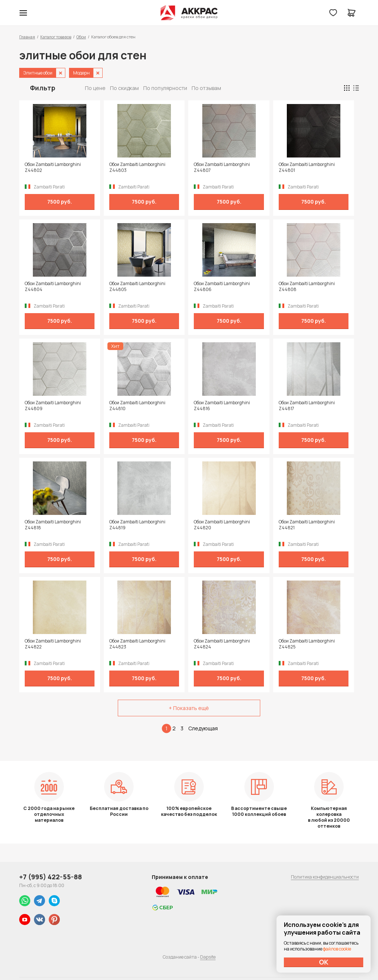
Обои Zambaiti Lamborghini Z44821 (307, 525)
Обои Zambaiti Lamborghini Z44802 (53, 167)
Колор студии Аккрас (189, 13)
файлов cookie (337, 949)
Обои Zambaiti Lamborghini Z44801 (307, 167)
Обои (81, 37)
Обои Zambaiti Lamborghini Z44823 (137, 644)
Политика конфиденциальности (325, 877)
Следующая (203, 728)
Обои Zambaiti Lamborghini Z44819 (137, 525)
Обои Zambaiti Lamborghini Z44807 (222, 167)
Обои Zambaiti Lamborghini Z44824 (222, 644)
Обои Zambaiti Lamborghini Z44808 (307, 287)
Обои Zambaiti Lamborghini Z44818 (53, 525)
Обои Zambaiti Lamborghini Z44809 (53, 406)
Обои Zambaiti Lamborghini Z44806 (222, 287)
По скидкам (124, 88)
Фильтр (43, 88)
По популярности (165, 88)
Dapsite (208, 957)
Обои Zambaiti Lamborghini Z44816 (222, 406)
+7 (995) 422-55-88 (51, 877)
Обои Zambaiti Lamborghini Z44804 (53, 287)
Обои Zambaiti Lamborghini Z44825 (307, 644)
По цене (95, 88)
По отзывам (206, 88)
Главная (27, 37)
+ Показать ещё (189, 708)
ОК (324, 962)
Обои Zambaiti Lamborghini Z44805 (137, 287)
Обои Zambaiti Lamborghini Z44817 (307, 406)
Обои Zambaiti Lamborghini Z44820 (222, 525)
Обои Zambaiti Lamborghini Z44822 (53, 644)
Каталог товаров (56, 37)
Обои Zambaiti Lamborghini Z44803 (137, 167)
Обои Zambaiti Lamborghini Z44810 (137, 406)
